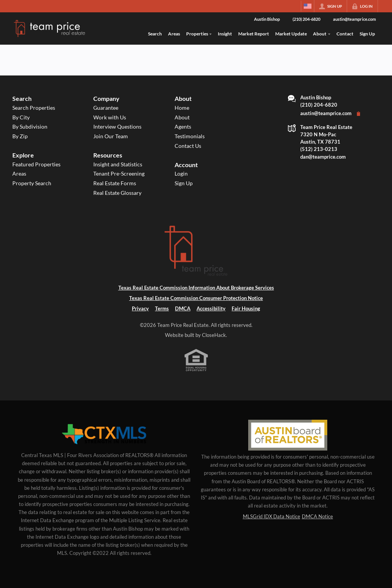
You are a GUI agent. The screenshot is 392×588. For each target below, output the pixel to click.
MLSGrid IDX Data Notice (272, 516)
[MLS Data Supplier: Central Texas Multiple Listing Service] (104, 434)
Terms (162, 308)
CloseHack (214, 335)
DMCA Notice (317, 516)
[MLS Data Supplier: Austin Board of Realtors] (288, 435)
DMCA (183, 308)
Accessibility (211, 308)
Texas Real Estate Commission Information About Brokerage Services (196, 288)
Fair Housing (246, 308)
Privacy (140, 308)
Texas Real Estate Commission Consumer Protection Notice (196, 298)
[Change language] (308, 6)
